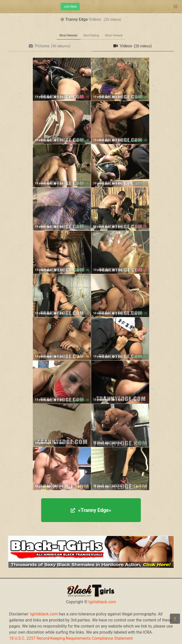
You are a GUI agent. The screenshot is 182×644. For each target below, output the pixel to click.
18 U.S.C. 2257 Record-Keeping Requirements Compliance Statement (71, 638)
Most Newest (69, 35)
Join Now (70, 7)
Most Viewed (114, 35)
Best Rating (91, 35)
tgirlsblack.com (102, 602)
